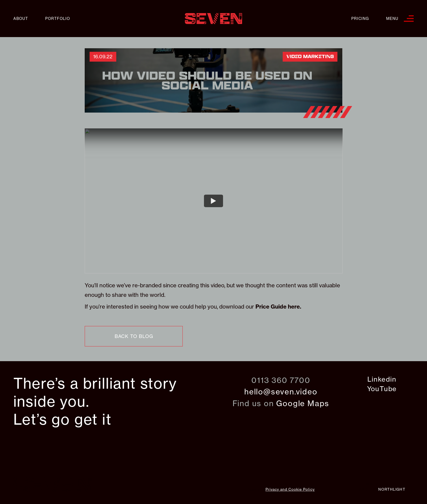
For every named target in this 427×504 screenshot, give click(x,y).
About (21, 19)
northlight (392, 489)
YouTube (382, 389)
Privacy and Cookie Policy (290, 489)
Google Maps (303, 403)
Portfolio (58, 19)
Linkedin (382, 379)
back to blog (134, 336)
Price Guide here (278, 307)
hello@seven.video (281, 392)
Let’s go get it (62, 420)
